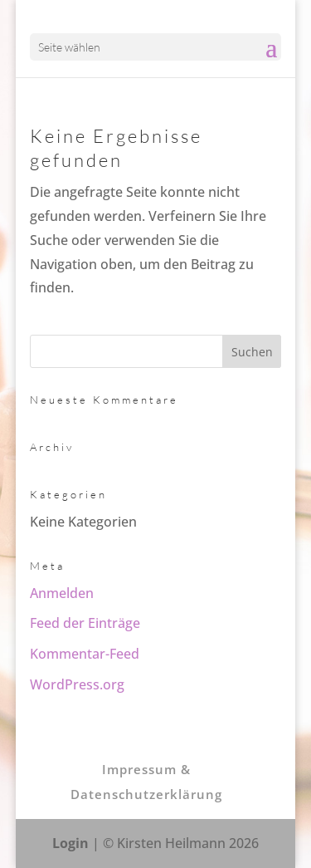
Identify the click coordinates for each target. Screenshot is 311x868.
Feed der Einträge (85, 623)
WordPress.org (77, 684)
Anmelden (62, 593)
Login (70, 843)
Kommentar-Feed (85, 654)
